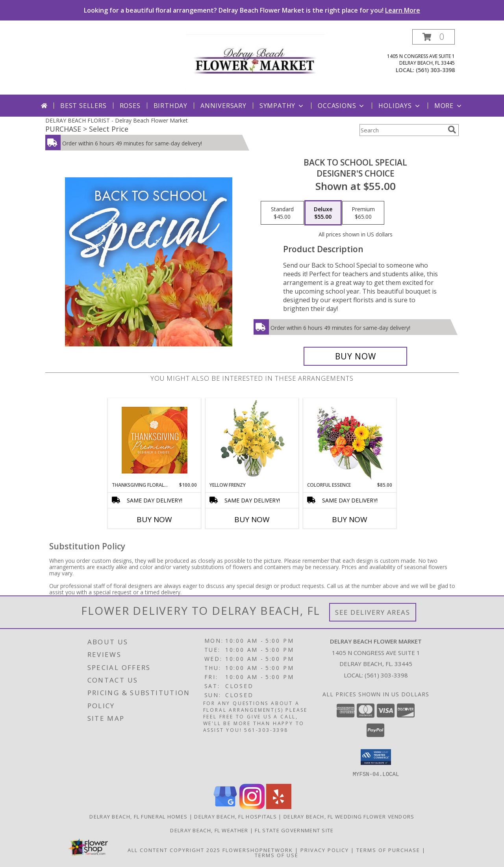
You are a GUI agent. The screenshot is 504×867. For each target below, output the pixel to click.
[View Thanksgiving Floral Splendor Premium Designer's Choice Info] (155, 440)
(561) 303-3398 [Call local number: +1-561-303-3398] (435, 70)
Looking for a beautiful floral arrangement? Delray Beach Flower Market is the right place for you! (252, 10)
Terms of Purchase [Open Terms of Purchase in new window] (388, 850)
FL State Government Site (294, 830)
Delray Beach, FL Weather (209, 830)
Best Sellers (83, 106)
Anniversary (223, 106)
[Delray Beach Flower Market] (255, 62)
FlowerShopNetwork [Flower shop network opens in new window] (258, 850)
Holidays (400, 106)
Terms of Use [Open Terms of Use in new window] (277, 855)
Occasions (342, 106)
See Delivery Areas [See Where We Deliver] (373, 612)
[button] (434, 37)
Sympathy (282, 106)
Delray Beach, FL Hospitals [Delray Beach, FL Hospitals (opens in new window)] (235, 816)
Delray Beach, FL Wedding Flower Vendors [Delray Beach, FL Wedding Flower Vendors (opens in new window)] (349, 816)
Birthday (170, 106)
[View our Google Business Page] (225, 807)
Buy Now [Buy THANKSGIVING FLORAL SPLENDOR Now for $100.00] (154, 519)
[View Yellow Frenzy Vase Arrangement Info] (252, 440)
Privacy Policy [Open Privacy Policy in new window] (325, 850)
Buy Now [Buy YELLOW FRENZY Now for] (252, 519)
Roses (130, 106)
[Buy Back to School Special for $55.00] (355, 356)
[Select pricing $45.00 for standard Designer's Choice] (282, 213)
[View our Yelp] (279, 807)
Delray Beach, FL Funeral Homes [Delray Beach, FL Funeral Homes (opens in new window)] (138, 816)
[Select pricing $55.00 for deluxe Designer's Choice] (323, 213)
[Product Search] (402, 130)
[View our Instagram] (252, 807)
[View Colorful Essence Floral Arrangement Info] (350, 440)
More (449, 106)
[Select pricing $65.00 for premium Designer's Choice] (363, 213)
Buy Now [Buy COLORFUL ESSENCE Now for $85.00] (350, 519)
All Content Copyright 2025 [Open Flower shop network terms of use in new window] (174, 850)
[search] (452, 130)
